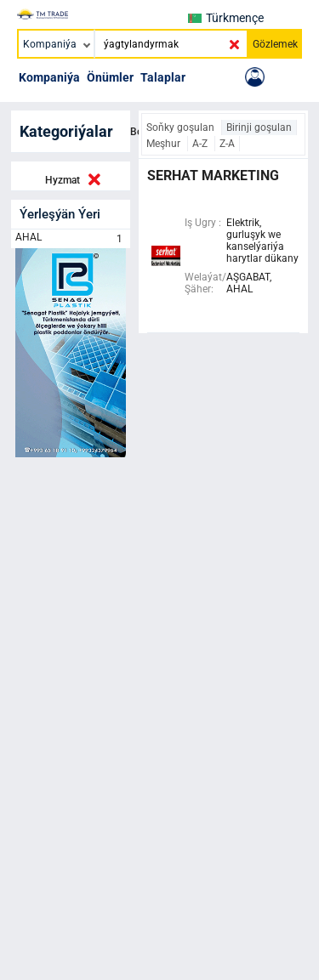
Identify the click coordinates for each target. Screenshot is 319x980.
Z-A (227, 144)
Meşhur (165, 144)
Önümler (110, 77)
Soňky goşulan (182, 127)
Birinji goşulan (259, 127)
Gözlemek (275, 44)
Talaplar (163, 77)
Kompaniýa (49, 77)
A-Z (201, 144)
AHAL (71, 239)
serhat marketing (213, 176)
